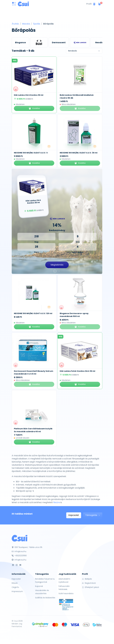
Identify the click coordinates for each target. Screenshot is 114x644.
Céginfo (15, 587)
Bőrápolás (48, 24)
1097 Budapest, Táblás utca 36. (27, 547)
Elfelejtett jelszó (91, 587)
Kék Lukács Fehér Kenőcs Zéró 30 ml (77, 371)
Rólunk (15, 583)
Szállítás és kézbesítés (45, 598)
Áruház (15, 24)
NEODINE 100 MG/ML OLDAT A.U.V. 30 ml (79, 153)
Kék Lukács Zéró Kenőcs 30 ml (29, 95)
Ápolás (37, 24)
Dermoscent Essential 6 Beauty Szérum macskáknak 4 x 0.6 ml (34, 373)
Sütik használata (66, 593)
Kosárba (34, 108)
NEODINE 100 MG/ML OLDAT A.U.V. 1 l (31, 153)
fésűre (57, 502)
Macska (26, 24)
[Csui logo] (23, 4)
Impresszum (17, 591)
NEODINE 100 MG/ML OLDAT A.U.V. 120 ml (33, 313)
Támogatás (93, 515)
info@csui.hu (19, 551)
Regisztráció (89, 583)
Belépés (87, 579)
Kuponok (39, 586)
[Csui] (20, 538)
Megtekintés (57, 265)
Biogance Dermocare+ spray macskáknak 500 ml (74, 315)
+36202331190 (19, 556)
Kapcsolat (74, 515)
